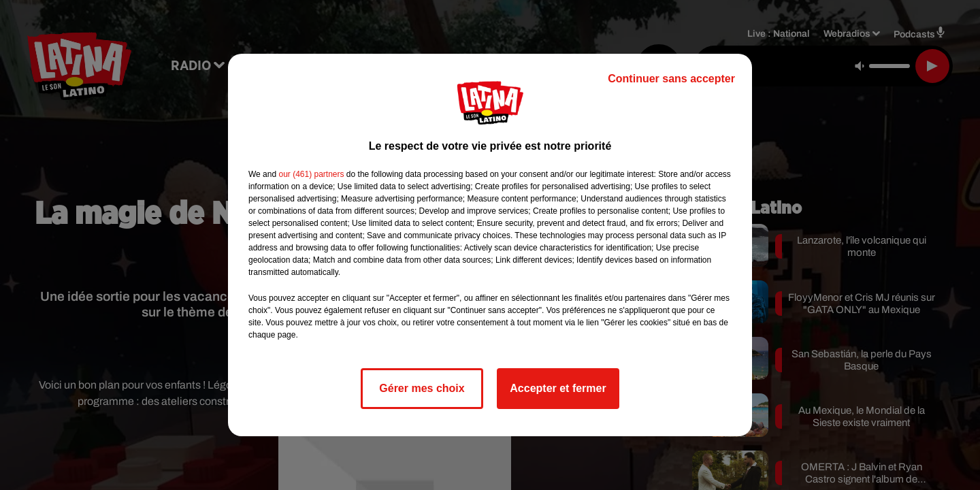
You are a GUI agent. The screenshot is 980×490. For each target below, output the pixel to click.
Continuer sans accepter (671, 79)
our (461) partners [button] (311, 174)
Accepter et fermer (558, 388)
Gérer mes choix (422, 388)
